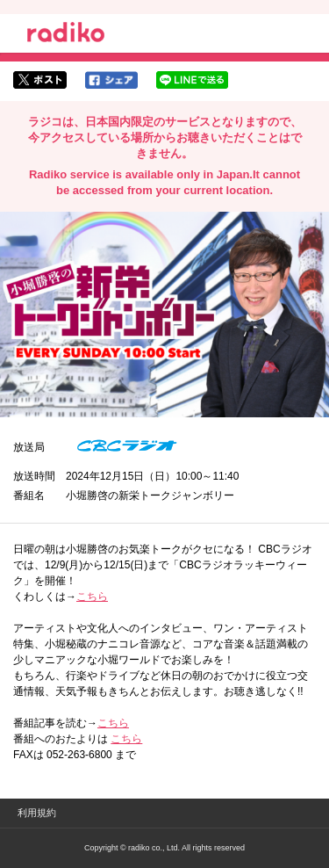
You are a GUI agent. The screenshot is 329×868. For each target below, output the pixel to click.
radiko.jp (66, 35)
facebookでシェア (111, 80)
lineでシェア (192, 80)
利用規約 (37, 813)
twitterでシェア (40, 80)
